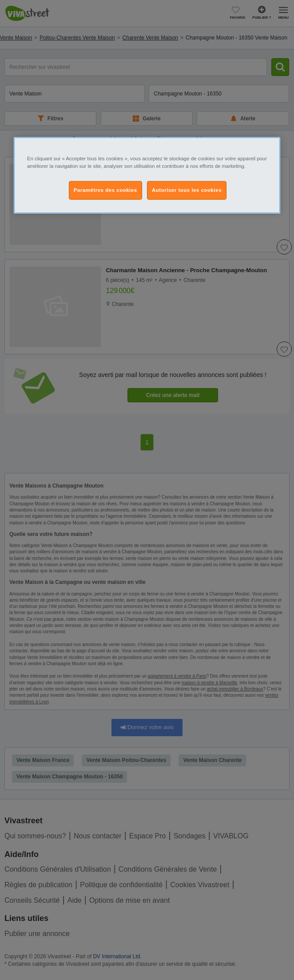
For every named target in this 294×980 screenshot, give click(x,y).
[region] (147, 175)
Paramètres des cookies (105, 190)
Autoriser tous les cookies (187, 190)
